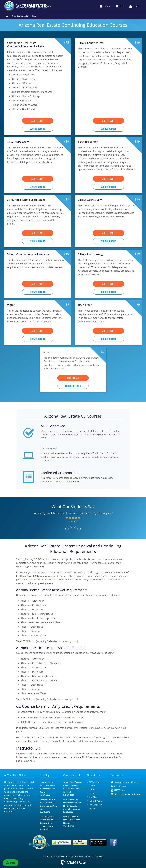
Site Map (93, 797)
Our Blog (45, 775)
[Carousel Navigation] (73, 529)
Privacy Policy (95, 805)
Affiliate (92, 809)
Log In (92, 793)
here (32, 761)
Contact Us (94, 789)
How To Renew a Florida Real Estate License (72, 820)
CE (7, 16)
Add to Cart (38, 121)
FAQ (34, 16)
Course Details (20, 16)
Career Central (72, 775)
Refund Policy (95, 801)
